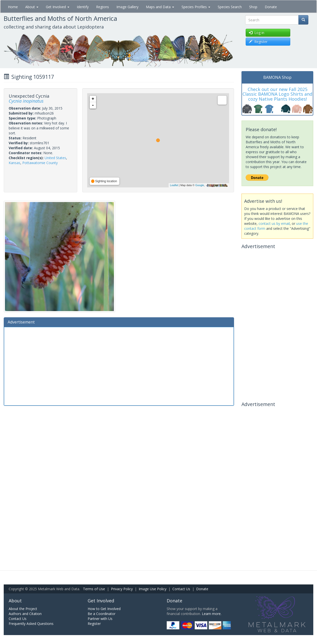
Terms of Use (94, 589)
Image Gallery (127, 7)
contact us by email (274, 223)
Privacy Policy (122, 589)
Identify (83, 7)
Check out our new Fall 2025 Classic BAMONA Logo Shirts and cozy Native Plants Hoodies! (277, 94)
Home (13, 7)
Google (199, 185)
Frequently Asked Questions (31, 624)
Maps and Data (160, 7)
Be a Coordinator (102, 614)
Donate (271, 7)
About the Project (23, 609)
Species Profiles (196, 7)
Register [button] (258, 42)
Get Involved (58, 7)
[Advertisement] (119, 366)
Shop (253, 7)
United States (55, 158)
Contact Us (181, 589)
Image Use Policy (153, 589)
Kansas (14, 163)
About (32, 7)
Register (94, 624)
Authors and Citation (25, 614)
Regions (103, 7)
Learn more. (212, 614)
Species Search (230, 7)
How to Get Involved (104, 609)
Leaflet (174, 185)
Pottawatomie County (40, 163)
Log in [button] (257, 33)
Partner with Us (100, 619)
